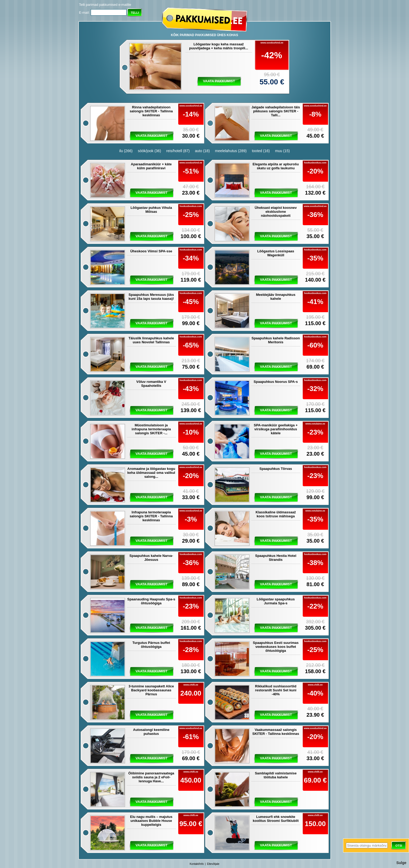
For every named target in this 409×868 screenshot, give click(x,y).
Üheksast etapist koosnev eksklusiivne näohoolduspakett (276, 212)
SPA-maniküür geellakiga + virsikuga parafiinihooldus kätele (276, 429)
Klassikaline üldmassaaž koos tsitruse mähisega (276, 514)
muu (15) (282, 151)
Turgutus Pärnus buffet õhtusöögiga (151, 645)
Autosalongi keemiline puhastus (151, 732)
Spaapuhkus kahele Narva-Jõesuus (151, 558)
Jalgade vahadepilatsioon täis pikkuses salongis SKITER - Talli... (276, 111)
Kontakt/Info (197, 864)
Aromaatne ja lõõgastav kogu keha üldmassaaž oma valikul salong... (151, 473)
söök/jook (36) (150, 151)
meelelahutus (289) (231, 151)
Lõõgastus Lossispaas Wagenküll (276, 253)
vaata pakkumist (219, 81)
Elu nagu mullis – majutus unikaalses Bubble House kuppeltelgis (151, 821)
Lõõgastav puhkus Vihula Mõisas (151, 210)
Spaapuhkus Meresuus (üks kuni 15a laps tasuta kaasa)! (151, 297)
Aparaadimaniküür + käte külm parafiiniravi (151, 166)
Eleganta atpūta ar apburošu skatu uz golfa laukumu (276, 166)
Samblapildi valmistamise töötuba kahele (276, 775)
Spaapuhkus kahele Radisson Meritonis (276, 340)
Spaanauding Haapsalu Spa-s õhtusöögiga (151, 601)
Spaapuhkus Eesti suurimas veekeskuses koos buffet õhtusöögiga (276, 647)
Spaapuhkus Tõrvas (276, 469)
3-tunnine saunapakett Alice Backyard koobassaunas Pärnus (151, 690)
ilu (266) (126, 151)
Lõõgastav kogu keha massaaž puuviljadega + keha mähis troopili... (219, 46)
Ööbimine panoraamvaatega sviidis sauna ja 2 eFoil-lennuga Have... (151, 777)
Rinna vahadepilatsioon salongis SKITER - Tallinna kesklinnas (151, 111)
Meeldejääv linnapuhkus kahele (276, 297)
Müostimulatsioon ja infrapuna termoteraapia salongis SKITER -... (151, 429)
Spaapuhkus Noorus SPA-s (276, 382)
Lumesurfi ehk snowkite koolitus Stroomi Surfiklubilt (276, 819)
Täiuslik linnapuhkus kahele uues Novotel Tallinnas (151, 340)
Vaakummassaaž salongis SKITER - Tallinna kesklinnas (276, 732)
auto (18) (202, 151)
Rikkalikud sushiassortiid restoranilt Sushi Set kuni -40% (276, 690)
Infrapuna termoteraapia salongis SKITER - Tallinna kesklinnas (151, 516)
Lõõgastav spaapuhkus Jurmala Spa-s (276, 601)
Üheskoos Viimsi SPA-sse (151, 251)
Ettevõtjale (213, 864)
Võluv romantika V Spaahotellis (151, 384)
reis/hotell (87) (178, 151)
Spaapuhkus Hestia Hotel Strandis (276, 558)
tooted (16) (261, 151)
